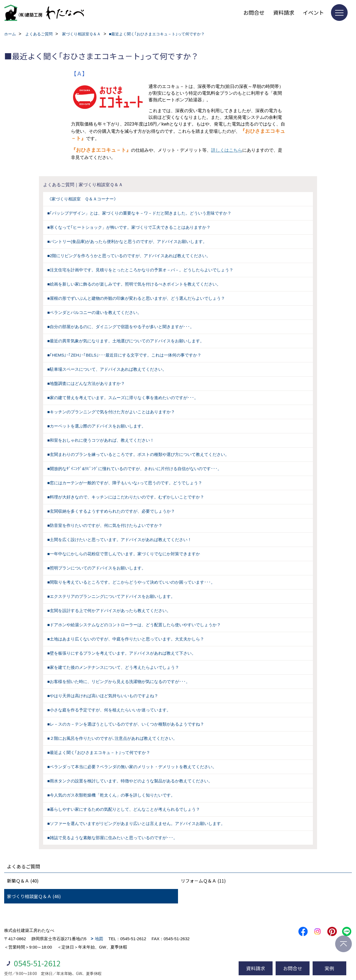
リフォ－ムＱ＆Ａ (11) (203, 881)
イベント (313, 12)
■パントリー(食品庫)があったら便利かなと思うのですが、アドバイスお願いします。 (127, 241)
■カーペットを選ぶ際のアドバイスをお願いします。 (97, 426)
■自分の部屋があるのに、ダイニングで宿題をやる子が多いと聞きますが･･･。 (121, 327)
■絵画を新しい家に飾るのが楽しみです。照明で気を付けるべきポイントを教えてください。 (134, 284)
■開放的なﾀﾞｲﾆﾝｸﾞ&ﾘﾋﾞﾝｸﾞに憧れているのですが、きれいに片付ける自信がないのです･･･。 (134, 469)
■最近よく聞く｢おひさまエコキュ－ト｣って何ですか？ (99, 752)
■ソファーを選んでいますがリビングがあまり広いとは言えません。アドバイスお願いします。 (136, 823)
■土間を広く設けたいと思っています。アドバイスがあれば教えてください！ (119, 540)
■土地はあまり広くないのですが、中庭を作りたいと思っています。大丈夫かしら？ (126, 639)
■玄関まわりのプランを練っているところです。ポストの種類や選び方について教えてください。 (138, 454)
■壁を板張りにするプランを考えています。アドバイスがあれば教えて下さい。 (122, 653)
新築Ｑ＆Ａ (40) (23, 881)
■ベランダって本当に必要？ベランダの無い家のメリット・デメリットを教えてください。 (132, 767)
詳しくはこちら (227, 150)
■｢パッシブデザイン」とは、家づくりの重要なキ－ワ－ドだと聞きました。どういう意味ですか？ (139, 213)
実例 (329, 968)
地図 (99, 939)
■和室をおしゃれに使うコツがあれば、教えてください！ (101, 440)
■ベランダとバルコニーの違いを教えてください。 (94, 312)
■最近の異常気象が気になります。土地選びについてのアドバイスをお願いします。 (126, 341)
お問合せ (254, 12)
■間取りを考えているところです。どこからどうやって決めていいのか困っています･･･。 (131, 582)
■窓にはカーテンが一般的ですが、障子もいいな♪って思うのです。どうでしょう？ (125, 483)
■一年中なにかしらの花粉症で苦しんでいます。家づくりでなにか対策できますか (124, 554)
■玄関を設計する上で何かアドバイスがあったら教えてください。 (109, 611)
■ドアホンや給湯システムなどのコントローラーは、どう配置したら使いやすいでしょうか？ (134, 625)
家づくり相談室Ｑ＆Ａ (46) (34, 896)
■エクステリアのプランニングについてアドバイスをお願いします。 (111, 596)
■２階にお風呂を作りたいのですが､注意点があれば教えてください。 (112, 738)
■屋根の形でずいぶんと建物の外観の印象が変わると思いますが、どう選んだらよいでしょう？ (136, 298)
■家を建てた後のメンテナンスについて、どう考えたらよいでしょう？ (113, 667)
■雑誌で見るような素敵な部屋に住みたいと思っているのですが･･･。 (112, 838)
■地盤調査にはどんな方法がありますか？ (86, 383)
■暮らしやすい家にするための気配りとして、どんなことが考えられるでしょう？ (124, 809)
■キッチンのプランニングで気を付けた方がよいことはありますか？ (111, 412)
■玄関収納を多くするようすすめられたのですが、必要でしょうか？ (111, 511)
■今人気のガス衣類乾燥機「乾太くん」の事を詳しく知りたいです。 (111, 795)
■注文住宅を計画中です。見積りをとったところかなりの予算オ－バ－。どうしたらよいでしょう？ (140, 270)
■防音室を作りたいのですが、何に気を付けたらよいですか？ (105, 525)
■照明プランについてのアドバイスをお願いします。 (97, 568)
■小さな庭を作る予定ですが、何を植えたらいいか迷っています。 (109, 710)
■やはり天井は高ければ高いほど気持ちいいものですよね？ (103, 696)
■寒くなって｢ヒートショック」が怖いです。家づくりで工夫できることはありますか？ (129, 227)
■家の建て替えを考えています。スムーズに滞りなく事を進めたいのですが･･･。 (123, 398)
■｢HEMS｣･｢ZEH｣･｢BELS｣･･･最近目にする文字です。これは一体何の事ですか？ (124, 355)
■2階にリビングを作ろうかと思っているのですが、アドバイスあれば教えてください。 (129, 256)
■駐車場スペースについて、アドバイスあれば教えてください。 (107, 369)
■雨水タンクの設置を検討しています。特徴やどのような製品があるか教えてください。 (130, 781)
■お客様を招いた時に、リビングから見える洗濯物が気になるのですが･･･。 (119, 681)
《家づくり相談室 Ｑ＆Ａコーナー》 (83, 199)
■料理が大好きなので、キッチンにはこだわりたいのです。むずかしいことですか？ (126, 497)
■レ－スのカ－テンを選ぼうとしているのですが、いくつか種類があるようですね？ (126, 724)
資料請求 (284, 12)
